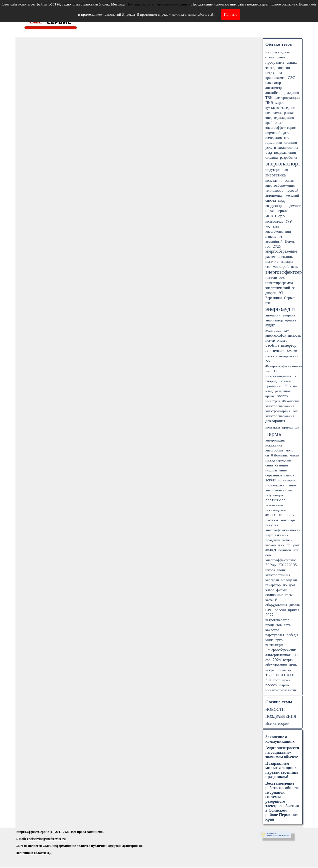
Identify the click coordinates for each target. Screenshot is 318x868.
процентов (274, 625)
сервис (282, 211)
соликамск (273, 112)
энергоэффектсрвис (281, 560)
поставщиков (276, 510)
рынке (289, 112)
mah (288, 137)
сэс (268, 660)
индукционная (277, 170)
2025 (277, 246)
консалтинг (274, 180)
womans (273, 226)
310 (268, 680)
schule (271, 480)
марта (280, 102)
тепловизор (274, 190)
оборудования (276, 605)
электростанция (278, 575)
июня (282, 570)
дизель (295, 605)
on (268, 361)
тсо (268, 266)
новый (287, 540)
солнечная (275, 350)
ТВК (269, 97)
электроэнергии (278, 68)
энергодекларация (280, 117)
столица (272, 157)
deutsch (272, 345)
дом (292, 585)
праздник (273, 540)
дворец (271, 293)
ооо (268, 555)
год (268, 246)
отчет (281, 57)
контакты (273, 427)
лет (295, 411)
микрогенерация (278, 376)
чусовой (292, 190)
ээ (294, 288)
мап (268, 371)
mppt (270, 211)
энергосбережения (280, 185)
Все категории (277, 723)
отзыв (270, 57)
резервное (283, 391)
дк (297, 427)
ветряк (288, 660)
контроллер (274, 221)
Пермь (290, 241)
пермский (273, 132)
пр (288, 545)
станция (291, 142)
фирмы (282, 590)
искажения (274, 445)
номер (270, 340)
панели (271, 278)
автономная (274, 195)
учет (296, 545)
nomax (271, 685)
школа (270, 570)
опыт (279, 122)
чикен (294, 455)
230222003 (287, 565)
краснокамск (275, 77)
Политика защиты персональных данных (158, 4)
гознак (292, 351)
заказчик (282, 535)
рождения (291, 92)
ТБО (269, 675)
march (282, 396)
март (269, 535)
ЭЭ (281, 293)
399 (289, 221)
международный (278, 460)
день (293, 665)
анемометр (274, 87)
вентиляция (274, 645)
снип (269, 465)
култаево (272, 107)
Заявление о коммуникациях (280, 739)
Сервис (290, 298)
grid (286, 132)
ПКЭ (269, 102)
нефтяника (274, 72)
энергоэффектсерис (281, 127)
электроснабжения (280, 416)
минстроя (273, 401)
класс (270, 590)
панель (271, 236)
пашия (292, 485)
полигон (285, 550)
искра (270, 670)
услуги (271, 147)
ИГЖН (271, 216)
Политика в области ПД (33, 853)
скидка (292, 62)
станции (281, 465)
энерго (282, 340)
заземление (274, 505)
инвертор (289, 345)
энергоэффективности (283, 530)
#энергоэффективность (284, 366)
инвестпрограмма (279, 283)
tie (280, 236)
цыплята (272, 261)
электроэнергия (278, 411)
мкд (281, 200)
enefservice (276, 500)
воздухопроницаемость (284, 206)
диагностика (288, 147)
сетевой (285, 381)
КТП (291, 675)
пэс (268, 303)
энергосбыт (274, 450)
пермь (273, 434)
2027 (269, 615)
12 (295, 376)
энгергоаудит (275, 440)
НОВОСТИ (275, 709)
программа (275, 62)
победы (292, 635)
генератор (273, 585)
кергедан (272, 580)
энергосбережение (281, 251)
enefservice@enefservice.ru (46, 839)
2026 (277, 660)
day (269, 152)
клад (269, 391)
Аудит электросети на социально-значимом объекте (282, 752)
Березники (274, 298)
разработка (289, 157)
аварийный (274, 241)
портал (291, 515)
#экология (290, 401)
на (295, 386)
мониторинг (288, 480)
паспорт (272, 520)
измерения (274, 137)
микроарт (288, 520)
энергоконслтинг (278, 231)
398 (288, 386)
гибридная (281, 52)
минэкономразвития (281, 690)
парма (284, 685)
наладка (287, 261)
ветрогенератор (277, 620)
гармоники (274, 142)
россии (280, 610)
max (289, 595)
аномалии (273, 315)
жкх (281, 545)
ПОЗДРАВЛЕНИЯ (281, 716)
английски (273, 92)
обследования (276, 665)
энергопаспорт (283, 163)
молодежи (289, 580)
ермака (291, 320)
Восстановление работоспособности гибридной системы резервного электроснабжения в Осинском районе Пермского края (282, 801)
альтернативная (278, 655)
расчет (270, 256)
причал (288, 427)
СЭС (291, 77)
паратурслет (275, 635)
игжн (286, 680)
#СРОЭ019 (274, 515)
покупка (272, 525)
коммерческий (287, 356)
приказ (294, 610)
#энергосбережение (281, 650)
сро (281, 216)
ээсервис (288, 107)
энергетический (278, 288)
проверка (284, 670)
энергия (289, 315)
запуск (289, 475)
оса (282, 278)
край (269, 122)
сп (267, 455)
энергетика (276, 175)
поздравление (276, 470)
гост (277, 680)
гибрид (271, 381)
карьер (270, 545)
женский (292, 195)
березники (274, 475)
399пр (271, 565)
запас (290, 180)
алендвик (285, 256)
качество (272, 630)
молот (290, 450)
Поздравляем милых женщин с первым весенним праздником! (282, 770)
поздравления (285, 152)
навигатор (273, 82)
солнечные (274, 595)
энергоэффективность (283, 335)
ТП (295, 655)
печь (294, 266)
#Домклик (279, 455)
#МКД (271, 550)
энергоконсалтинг (279, 490)
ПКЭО (280, 675)
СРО (269, 610)
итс (296, 550)
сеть (287, 625)
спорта (271, 200)
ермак (270, 396)
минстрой (281, 266)
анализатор (274, 320)
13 (275, 371)
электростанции (287, 97)
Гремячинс (274, 386)
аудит (270, 325)
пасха (270, 356)
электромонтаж (277, 330)
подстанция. (275, 495)
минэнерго (274, 640)
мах (268, 52)
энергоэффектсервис (287, 272)
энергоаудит (281, 309)
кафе (269, 600)
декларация (275, 421)
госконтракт (275, 485)
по (285, 585)
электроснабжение (280, 406)
